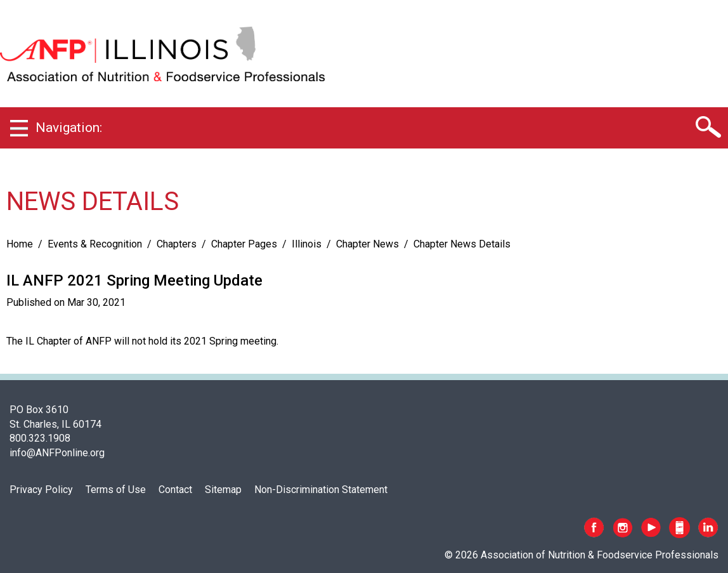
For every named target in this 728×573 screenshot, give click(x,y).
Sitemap (223, 490)
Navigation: (69, 128)
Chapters (177, 244)
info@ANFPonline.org (57, 453)
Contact (175, 490)
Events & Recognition (95, 244)
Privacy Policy (41, 490)
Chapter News (367, 244)
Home (20, 244)
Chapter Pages (244, 244)
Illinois (307, 244)
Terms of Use (116, 490)
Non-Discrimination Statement (321, 490)
